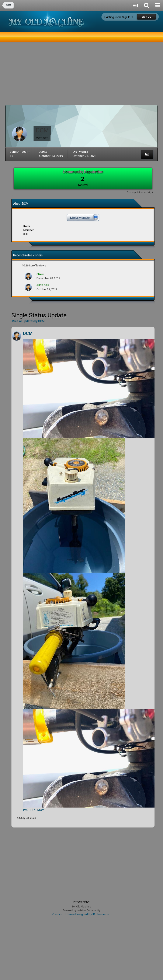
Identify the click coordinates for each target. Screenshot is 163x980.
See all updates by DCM (28, 321)
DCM (28, 333)
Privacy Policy (81, 902)
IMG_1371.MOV (34, 810)
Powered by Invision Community (81, 910)
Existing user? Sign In (119, 17)
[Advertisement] (55, 75)
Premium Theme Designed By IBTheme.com (82, 914)
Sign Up (146, 17)
